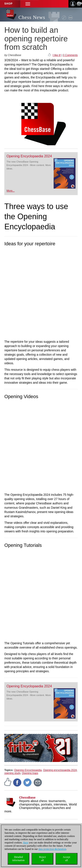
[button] (28, 4)
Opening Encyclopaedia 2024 (29, 156)
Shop (8, 4)
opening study (12, 773)
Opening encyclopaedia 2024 (60, 770)
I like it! (57, 55)
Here (26, 843)
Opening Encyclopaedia (28, 770)
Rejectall (42, 859)
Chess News (32, 17)
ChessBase (27, 798)
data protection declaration (52, 849)
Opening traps (30, 773)
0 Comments (70, 55)
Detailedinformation (19, 859)
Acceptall (67, 859)
